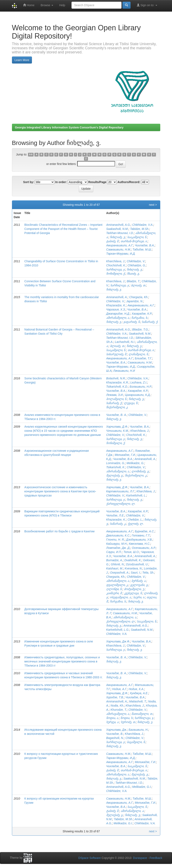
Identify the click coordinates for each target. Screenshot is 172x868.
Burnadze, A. (115, 560)
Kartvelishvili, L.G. (118, 630)
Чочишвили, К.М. (118, 431)
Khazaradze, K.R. (118, 382)
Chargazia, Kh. (139, 297)
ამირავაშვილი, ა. (118, 714)
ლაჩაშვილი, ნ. (139, 354)
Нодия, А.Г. (120, 689)
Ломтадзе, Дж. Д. (118, 548)
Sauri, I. (136, 573)
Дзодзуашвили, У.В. (139, 540)
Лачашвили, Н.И (124, 371)
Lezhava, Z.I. (139, 382)
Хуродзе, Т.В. (115, 697)
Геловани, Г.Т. (141, 535)
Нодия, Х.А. (136, 689)
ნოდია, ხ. (127, 718)
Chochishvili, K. (116, 265)
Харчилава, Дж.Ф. (118, 641)
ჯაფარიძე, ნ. (132, 322)
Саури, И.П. (114, 552)
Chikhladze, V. (136, 261)
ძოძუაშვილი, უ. (134, 589)
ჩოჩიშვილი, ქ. (116, 274)
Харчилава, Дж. (117, 730)
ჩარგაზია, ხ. (140, 318)
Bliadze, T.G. (140, 329)
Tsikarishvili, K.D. (117, 387)
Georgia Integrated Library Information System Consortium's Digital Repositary (69, 127)
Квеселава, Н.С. (140, 544)
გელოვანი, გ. (139, 585)
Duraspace (140, 858)
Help (62, 5)
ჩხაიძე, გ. (133, 274)
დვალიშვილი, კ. (118, 585)
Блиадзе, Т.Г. (144, 358)
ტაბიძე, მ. (113, 241)
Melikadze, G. (135, 463)
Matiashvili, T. (138, 701)
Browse (47, 5)
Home (29, 5)
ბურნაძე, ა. (139, 581)
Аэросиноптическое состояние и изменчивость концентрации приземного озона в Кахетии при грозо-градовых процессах (60, 491)
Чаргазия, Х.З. (116, 309)
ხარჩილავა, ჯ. (116, 269)
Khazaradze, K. (116, 305)
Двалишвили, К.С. (118, 535)
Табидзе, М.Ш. (142, 249)
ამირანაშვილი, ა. (118, 318)
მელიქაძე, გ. (115, 475)
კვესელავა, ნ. (133, 593)
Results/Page (97, 182)
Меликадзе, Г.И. (125, 455)
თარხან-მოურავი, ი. (134, 241)
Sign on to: (147, 5)
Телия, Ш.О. (131, 552)
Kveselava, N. (133, 568)
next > (153, 205)
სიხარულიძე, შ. (117, 354)
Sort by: (29, 182)
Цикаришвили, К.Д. (138, 395)
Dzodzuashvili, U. (137, 564)
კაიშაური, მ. (114, 593)
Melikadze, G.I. (142, 787)
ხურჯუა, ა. (113, 722)
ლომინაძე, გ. (140, 471)
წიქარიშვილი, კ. (117, 407)
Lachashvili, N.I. (125, 342)
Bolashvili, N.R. (116, 378)
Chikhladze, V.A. (143, 225)
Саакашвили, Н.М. (119, 249)
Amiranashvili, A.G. (119, 225)
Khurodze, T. (119, 710)
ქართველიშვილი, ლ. (121, 504)
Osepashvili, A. (120, 573)
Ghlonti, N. (118, 564)
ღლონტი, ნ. (114, 589)
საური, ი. (139, 597)
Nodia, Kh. (117, 706)
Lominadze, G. (116, 463)
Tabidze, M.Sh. (140, 229)
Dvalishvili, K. (133, 560)
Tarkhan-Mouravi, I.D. (120, 233)
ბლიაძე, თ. (139, 285)
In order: (61, 182)
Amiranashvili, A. (117, 297)
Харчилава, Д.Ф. (117, 427)
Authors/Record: (129, 182)
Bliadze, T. (133, 281)
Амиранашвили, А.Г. (120, 245)
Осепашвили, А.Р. (144, 548)
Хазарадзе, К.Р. (142, 314)
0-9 (31, 155)
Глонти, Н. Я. (115, 540)
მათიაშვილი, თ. (142, 714)
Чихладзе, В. (115, 734)
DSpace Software (90, 858)
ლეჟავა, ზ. (131, 403)
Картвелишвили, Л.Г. (121, 491)
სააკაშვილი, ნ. (137, 237)
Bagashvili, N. (115, 738)
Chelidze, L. (135, 520)
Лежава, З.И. (115, 395)
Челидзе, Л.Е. (115, 515)
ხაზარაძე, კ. (118, 524)
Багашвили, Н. (138, 730)
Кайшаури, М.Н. (117, 544)
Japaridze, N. (135, 301)
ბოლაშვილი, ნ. (117, 399)
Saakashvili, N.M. (117, 229)
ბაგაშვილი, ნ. (136, 742)
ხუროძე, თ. (128, 722)
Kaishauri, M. (115, 568)
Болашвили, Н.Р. (141, 387)
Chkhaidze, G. (137, 265)
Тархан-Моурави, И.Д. (121, 254)
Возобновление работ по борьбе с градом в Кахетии (59, 531)
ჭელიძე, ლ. (136, 524)
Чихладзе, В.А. (145, 245)
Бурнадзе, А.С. (145, 531)
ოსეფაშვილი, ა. (121, 597)
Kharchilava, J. (116, 261)
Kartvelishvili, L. (136, 495)
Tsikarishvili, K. (116, 467)
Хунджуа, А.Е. (139, 693)
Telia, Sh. (148, 573)
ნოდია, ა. (113, 718)
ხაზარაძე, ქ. (150, 322)
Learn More (22, 60)
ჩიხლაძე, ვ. (118, 237)
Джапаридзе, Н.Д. (118, 314)
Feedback (156, 858)
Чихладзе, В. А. (117, 415)
